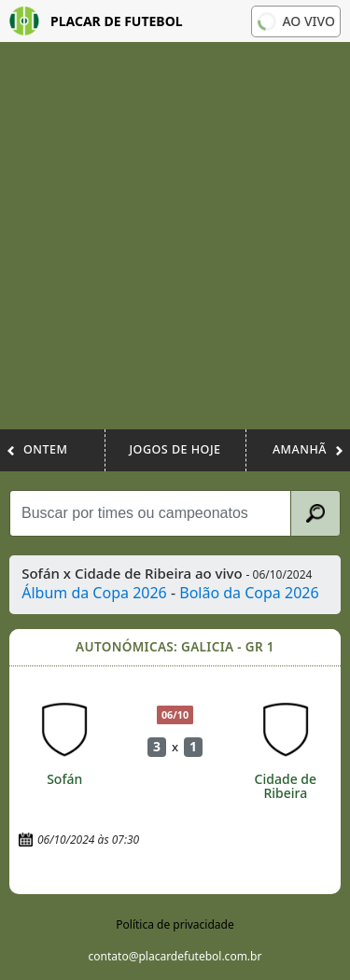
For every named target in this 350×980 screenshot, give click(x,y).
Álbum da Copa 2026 (94, 593)
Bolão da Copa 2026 (249, 593)
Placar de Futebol (96, 21)
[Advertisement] (175, 245)
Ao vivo (294, 21)
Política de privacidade (175, 924)
